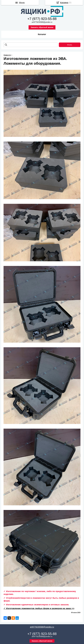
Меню (22, 2)
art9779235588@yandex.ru (42, 627)
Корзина (64, 2)
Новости (7, 55)
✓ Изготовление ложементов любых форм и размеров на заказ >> (39, 608)
